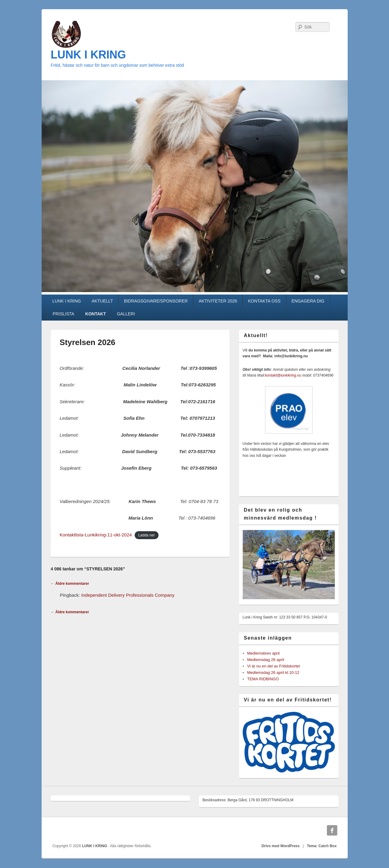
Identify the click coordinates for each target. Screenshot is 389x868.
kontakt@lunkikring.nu (283, 375)
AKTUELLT (102, 301)
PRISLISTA (64, 314)
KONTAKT (96, 314)
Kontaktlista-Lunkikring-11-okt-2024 (96, 535)
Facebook (332, 830)
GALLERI (126, 314)
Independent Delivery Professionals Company (128, 595)
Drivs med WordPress (281, 846)
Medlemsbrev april (264, 653)
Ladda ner (147, 535)
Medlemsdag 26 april (266, 660)
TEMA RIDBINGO (263, 679)
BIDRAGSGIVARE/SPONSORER (156, 301)
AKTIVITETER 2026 (218, 301)
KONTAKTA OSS (264, 301)
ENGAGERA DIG (308, 301)
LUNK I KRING (88, 55)
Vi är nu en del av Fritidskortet (274, 666)
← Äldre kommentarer (70, 584)
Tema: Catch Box (322, 846)
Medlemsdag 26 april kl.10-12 (273, 673)
